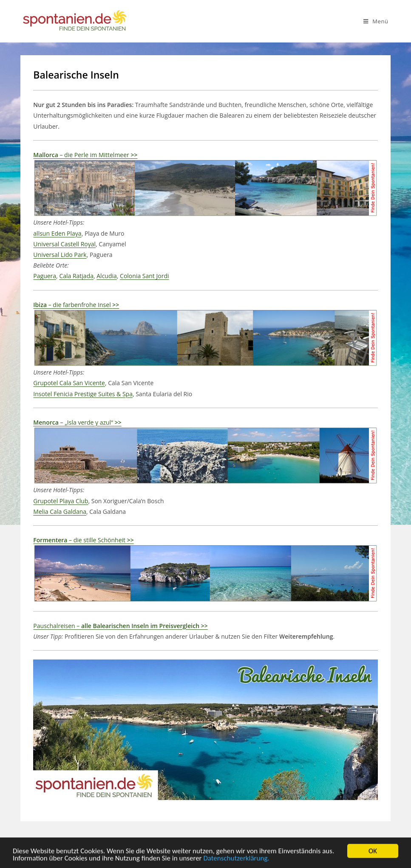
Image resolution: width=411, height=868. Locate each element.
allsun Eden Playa (57, 233)
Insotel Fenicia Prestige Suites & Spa (83, 394)
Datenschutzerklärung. (236, 860)
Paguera (45, 276)
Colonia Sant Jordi (144, 276)
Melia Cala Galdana (60, 511)
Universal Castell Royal (64, 244)
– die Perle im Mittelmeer (85, 155)
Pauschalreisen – (120, 626)
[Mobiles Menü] (376, 21)
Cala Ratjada (76, 276)
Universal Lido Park (60, 255)
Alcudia (107, 276)
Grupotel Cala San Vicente (69, 383)
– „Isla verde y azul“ (77, 422)
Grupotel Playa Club (61, 501)
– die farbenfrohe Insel (76, 305)
